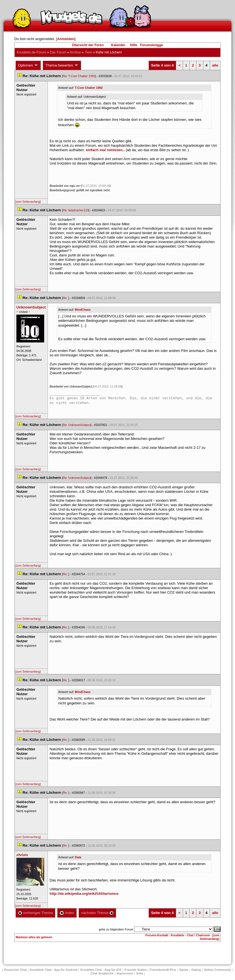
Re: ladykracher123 (76, 210)
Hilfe (134, 45)
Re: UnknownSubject (77, 425)
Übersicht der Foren (88, 45)
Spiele (184, 970)
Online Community (217, 970)
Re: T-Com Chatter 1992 (79, 76)
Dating (196, 970)
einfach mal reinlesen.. (105, 150)
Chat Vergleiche (102, 973)
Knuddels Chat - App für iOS (101, 970)
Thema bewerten (62, 65)
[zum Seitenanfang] (28, 202)
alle (215, 65)
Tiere (88, 52)
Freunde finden (135, 970)
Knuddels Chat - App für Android (53, 970)
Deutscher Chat (15, 970)
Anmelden (66, 39)
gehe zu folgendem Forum (116, 929)
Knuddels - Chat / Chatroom (190, 935)
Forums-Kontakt (157, 935)
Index (67, 913)
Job (139, 973)
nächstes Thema (97, 913)
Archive (75, 52)
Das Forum (58, 52)
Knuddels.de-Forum (32, 52)
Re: (66, 298)
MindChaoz (83, 310)
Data (78, 857)
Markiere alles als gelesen (34, 937)
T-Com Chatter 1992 (89, 88)
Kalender (118, 45)
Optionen (28, 65)
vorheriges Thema (36, 913)
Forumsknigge (152, 45)
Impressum (125, 973)
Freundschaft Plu (163, 970)
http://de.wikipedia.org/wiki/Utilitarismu (84, 894)
